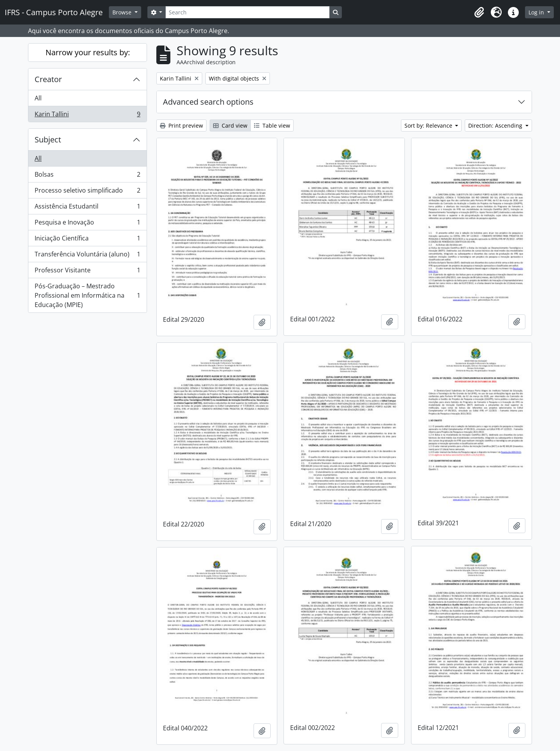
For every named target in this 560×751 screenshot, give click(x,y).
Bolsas (87, 176)
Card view (230, 125)
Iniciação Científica (87, 240)
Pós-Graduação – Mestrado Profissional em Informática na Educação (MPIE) (87, 295)
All (38, 98)
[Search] (247, 12)
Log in (537, 12)
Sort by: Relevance (429, 125)
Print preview (181, 125)
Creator (48, 79)
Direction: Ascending (496, 125)
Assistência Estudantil (87, 208)
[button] (479, 12)
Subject (48, 139)
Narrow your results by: (88, 52)
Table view (272, 125)
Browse (123, 12)
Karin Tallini (87, 116)
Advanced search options (208, 102)
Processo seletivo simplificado (87, 192)
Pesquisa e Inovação (87, 224)
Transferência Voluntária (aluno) (87, 256)
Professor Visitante (87, 272)
